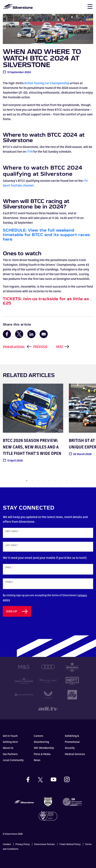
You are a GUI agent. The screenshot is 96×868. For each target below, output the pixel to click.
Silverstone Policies (45, 844)
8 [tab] (66, 481)
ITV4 (30, 151)
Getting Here (10, 742)
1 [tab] (27, 481)
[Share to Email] (44, 334)
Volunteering (41, 742)
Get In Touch (10, 736)
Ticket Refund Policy (70, 844)
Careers (38, 736)
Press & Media (42, 754)
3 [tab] (38, 481)
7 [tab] (61, 481)
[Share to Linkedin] (31, 334)
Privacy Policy (23, 844)
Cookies (7, 844)
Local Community (13, 760)
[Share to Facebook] (7, 334)
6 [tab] (55, 481)
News (37, 760)
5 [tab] (49, 481)
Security (70, 748)
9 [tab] (72, 481)
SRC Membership (44, 748)
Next (60, 346)
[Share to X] (19, 334)
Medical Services (75, 754)
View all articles (14, 346)
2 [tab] (32, 481)
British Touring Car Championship (47, 83)
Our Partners (10, 754)
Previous (40, 346)
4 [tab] (44, 481)
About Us (8, 748)
